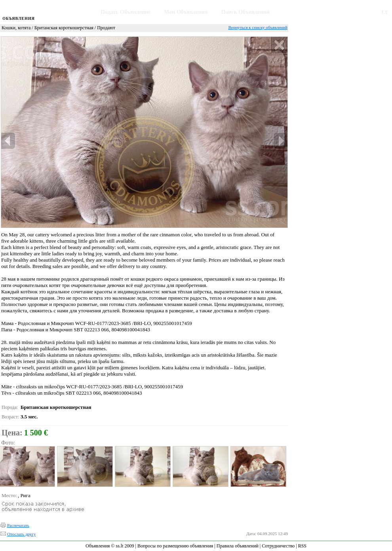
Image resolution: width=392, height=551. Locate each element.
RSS (302, 546)
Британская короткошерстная (64, 28)
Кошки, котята (16, 28)
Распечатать (18, 525)
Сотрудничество (278, 546)
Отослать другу (21, 534)
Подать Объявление (126, 12)
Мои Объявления (186, 12)
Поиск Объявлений (246, 12)
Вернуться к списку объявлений (258, 27)
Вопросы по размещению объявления (175, 546)
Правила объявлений (238, 546)
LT (385, 12)
